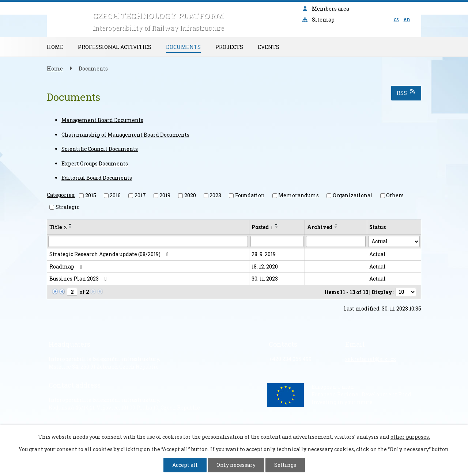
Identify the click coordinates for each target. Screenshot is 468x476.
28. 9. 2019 (264, 254)
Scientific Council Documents (100, 149)
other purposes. (410, 437)
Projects (229, 47)
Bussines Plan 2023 (79, 279)
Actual (378, 254)
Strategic (67, 207)
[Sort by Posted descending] (277, 227)
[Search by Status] (394, 241)
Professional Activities (115, 47)
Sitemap (318, 20)
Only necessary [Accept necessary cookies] (236, 465)
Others (395, 195)
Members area (326, 9)
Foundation (250, 195)
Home (55, 47)
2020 (190, 195)
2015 (91, 195)
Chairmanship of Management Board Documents (125, 135)
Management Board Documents (102, 120)
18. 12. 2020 (265, 266)
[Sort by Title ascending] (71, 224)
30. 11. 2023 (265, 279)
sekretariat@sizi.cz (371, 359)
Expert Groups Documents (95, 163)
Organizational (353, 195)
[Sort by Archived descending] (336, 227)
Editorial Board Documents (97, 178)
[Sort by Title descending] (71, 227)
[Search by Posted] (277, 241)
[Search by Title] (148, 241)
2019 (165, 195)
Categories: (61, 195)
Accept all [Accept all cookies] (185, 465)
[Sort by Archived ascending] (336, 224)
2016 (115, 195)
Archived (320, 227)
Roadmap (67, 266)
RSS (406, 93)
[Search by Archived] (336, 241)
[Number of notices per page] (406, 292)
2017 (140, 195)
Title (58, 227)
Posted (262, 227)
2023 (215, 195)
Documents (183, 47)
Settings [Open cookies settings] (285, 465)
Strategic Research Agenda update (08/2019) (110, 254)
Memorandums (299, 195)
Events (269, 47)
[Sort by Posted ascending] (277, 224)
